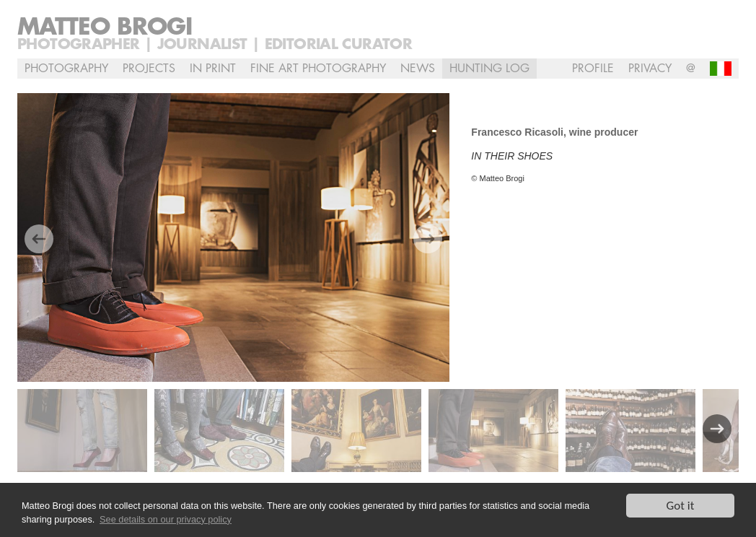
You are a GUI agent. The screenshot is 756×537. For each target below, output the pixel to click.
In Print (213, 69)
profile (593, 69)
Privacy (650, 69)
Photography (66, 69)
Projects (149, 69)
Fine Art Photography (318, 69)
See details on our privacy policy (166, 519)
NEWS (418, 69)
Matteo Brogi (105, 27)
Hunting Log (489, 69)
